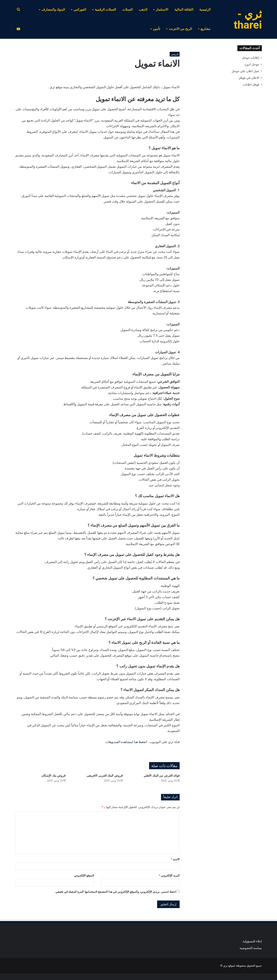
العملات (127, 10)
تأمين (157, 29)
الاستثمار (162, 10)
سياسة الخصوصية (251, 948)
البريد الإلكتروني (169, 875)
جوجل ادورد (252, 64)
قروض (175, 54)
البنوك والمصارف (53, 10)
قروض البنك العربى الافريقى (105, 776)
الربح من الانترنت (180, 29)
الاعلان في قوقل (249, 78)
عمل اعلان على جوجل (245, 71)
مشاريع (205, 29)
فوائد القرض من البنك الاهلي (162, 776)
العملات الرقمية (105, 10)
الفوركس (80, 10)
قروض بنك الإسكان (53, 776)
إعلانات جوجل (251, 58)
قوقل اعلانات (251, 84)
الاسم (175, 859)
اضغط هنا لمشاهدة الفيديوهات (126, 742)
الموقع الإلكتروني (84, 875)
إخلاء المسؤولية (252, 941)
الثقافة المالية (184, 10)
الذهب (143, 10)
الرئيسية (205, 10)
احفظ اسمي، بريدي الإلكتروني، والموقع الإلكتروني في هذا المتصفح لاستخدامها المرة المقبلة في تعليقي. (115, 892)
